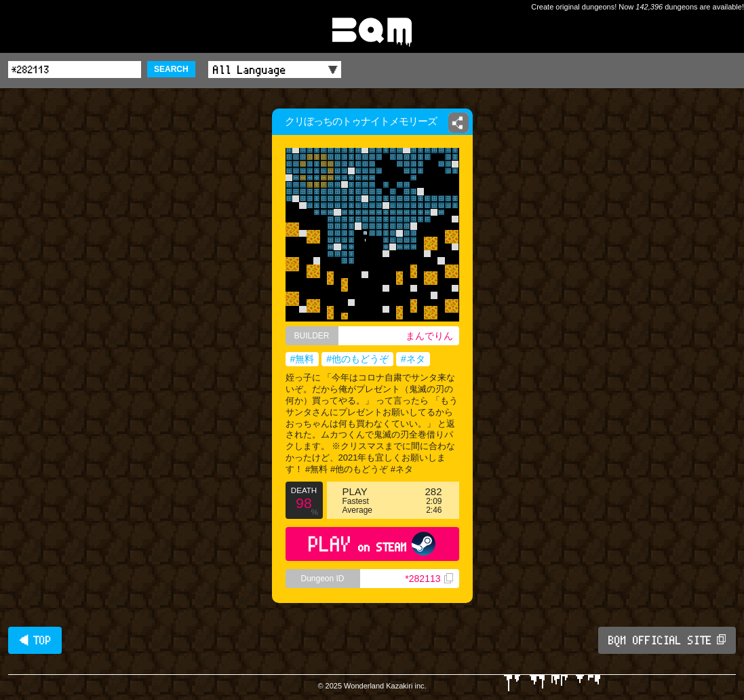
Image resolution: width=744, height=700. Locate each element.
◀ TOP (35, 640)
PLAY (372, 544)
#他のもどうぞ (357, 359)
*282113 (429, 579)
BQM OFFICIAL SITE (667, 640)
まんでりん (429, 336)
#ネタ (413, 359)
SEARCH (171, 69)
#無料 (302, 359)
